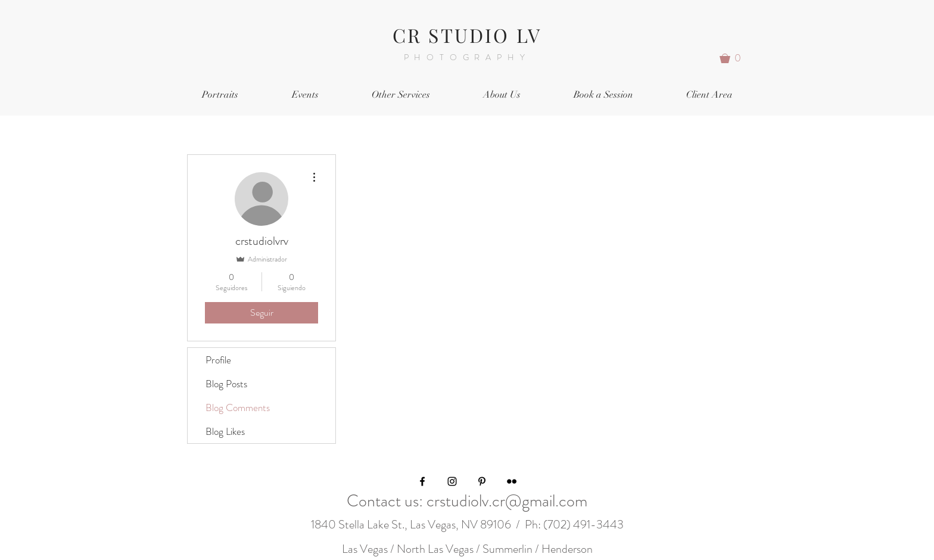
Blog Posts (226, 384)
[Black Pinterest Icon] (482, 481)
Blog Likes (225, 431)
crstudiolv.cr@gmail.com (507, 501)
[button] (734, 58)
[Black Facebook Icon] (422, 481)
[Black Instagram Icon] (452, 481)
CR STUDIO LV (467, 35)
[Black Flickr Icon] (512, 481)
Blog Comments (238, 407)
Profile (218, 360)
